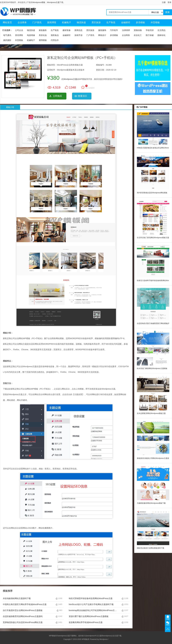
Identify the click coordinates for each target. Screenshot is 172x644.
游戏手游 (78, 35)
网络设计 (102, 35)
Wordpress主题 (53, 2)
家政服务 (43, 30)
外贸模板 (155, 22)
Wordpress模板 (39, 2)
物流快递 (81, 22)
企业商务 (22, 22)
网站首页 (7, 22)
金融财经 (126, 22)
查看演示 (82, 96)
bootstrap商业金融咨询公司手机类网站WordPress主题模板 (93, 610)
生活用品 (161, 30)
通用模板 (43, 40)
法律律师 (126, 30)
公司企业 (19, 30)
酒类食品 (55, 35)
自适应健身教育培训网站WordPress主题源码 (23, 616)
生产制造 (111, 22)
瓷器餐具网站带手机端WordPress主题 (86, 622)
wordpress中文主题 (94, 636)
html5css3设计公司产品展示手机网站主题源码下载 (91, 604)
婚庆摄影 (7, 40)
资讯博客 (19, 35)
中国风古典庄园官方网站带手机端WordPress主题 (25, 604)
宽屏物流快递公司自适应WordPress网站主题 (23, 622)
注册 (164, 2)
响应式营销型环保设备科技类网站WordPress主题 (91, 598)
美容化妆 (43, 35)
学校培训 (150, 30)
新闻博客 (52, 22)
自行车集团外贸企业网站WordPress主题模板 (23, 610)
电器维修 (31, 35)
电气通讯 (7, 35)
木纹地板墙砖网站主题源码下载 (17, 598)
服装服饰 (102, 30)
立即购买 (57, 96)
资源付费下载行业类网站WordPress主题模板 (89, 616)
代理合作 (55, 40)
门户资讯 (37, 22)
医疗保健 (150, 35)
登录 (169, 2)
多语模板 (140, 22)
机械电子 (67, 22)
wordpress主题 (64, 636)
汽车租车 (114, 30)
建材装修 (67, 30)
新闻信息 (78, 30)
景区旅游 (96, 22)
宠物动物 (138, 30)
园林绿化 (161, 35)
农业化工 (138, 35)
